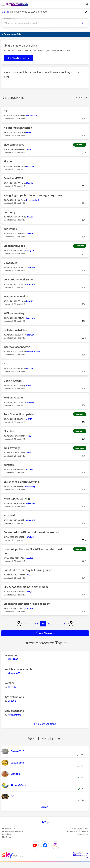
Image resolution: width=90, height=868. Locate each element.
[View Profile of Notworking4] (32, 116)
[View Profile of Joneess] (30, 402)
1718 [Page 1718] (63, 624)
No (5, 111)
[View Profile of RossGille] (29, 609)
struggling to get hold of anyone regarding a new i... (34, 195)
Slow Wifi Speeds (14, 145)
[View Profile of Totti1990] (30, 335)
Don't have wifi (13, 381)
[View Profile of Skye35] (12, 687)
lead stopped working (17, 499)
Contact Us (83, 834)
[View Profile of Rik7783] (30, 217)
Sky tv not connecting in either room (26, 587)
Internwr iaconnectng (17, 347)
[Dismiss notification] (86, 12)
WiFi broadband (13, 398)
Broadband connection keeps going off (27, 604)
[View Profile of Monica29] (31, 284)
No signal (9, 515)
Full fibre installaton (16, 330)
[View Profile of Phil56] (28, 575)
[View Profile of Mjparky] (30, 183)
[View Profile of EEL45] (29, 133)
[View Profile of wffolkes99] (31, 537)
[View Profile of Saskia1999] (30, 503)
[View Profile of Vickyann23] (14, 673)
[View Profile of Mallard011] (30, 520)
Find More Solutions (45, 724)
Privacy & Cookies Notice (12, 831)
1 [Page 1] (26, 624)
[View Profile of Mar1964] (30, 166)
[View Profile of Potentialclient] (33, 200)
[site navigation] (3, 4)
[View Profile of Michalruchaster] (33, 352)
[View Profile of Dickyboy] (29, 470)
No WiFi (9, 683)
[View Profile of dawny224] (30, 251)
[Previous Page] (19, 624)
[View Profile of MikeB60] (29, 558)
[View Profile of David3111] (30, 234)
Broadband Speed (14, 246)
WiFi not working (14, 313)
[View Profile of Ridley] (28, 436)
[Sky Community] (18, 4)
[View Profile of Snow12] (12, 701)
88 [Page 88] (37, 624)
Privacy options (9, 828)
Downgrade (11, 263)
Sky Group (7, 837)
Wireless (9, 465)
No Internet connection (18, 128)
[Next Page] (71, 624)
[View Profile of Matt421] (30, 369)
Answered (80, 145)
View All (45, 807)
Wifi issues (10, 229)
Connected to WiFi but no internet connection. (32, 532)
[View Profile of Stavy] (28, 385)
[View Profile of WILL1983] (13, 659)
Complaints (7, 834)
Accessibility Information (77, 831)
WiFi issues (11, 656)
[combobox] (41, 23)
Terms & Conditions (79, 828)
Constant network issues (19, 280)
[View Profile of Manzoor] (29, 453)
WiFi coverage (12, 448)
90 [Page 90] (50, 624)
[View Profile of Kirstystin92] (14, 715)
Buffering (9, 212)
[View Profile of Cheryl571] (30, 592)
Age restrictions (14, 697)
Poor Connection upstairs (19, 414)
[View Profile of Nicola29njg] (30, 486)
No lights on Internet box (20, 669)
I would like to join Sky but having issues (28, 570)
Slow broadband (14, 711)
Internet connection (16, 296)
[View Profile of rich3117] (28, 419)
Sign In (86, 5)
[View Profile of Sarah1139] (31, 267)
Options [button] (79, 98)
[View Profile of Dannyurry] (31, 318)
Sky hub (8, 161)
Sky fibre (9, 431)
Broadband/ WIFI (14, 178)
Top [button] (47, 822)
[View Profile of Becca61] (30, 301)
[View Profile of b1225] (28, 149)
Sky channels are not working (21, 482)
